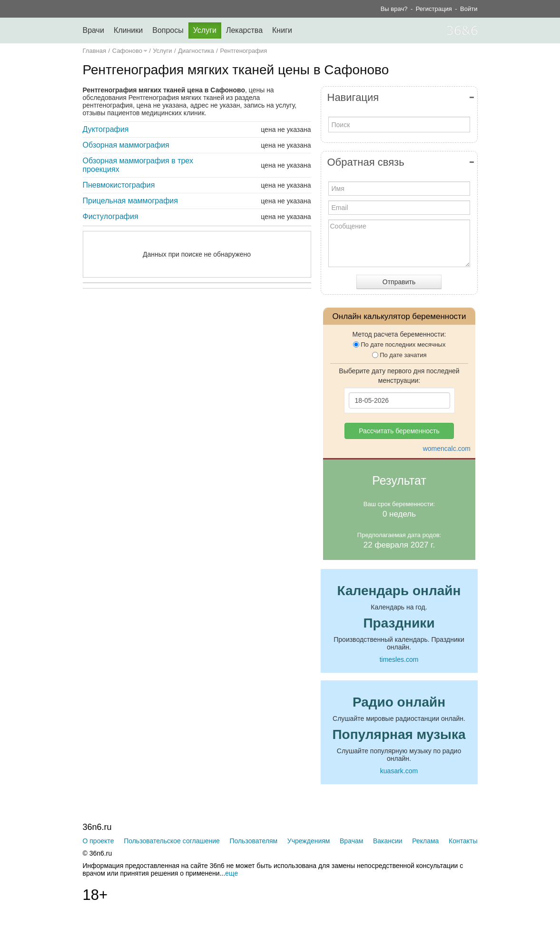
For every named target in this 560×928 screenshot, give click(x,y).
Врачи (93, 30)
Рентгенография (244, 51)
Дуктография (106, 129)
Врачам (351, 841)
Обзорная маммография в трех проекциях (138, 165)
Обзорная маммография (126, 145)
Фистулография (111, 216)
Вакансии (388, 841)
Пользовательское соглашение (172, 841)
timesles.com (399, 659)
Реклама (425, 841)
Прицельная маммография (130, 201)
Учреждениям (309, 841)
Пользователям (253, 841)
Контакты (463, 841)
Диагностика (196, 51)
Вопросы (168, 30)
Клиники (128, 30)
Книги (282, 30)
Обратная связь (366, 162)
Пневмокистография (119, 185)
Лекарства (244, 30)
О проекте (98, 841)
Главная (94, 51)
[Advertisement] (221, 389)
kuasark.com (399, 771)
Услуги (205, 30)
